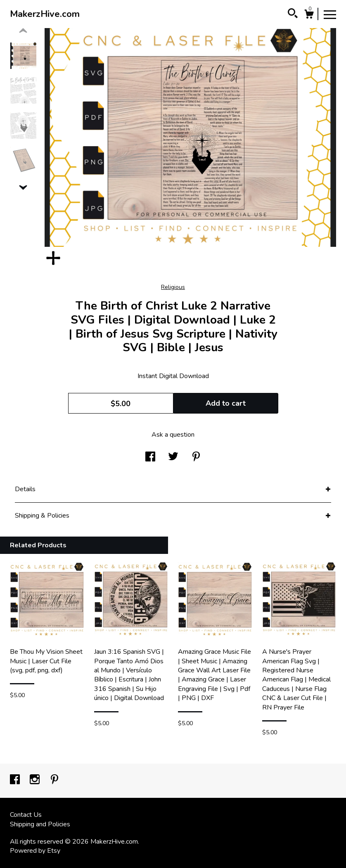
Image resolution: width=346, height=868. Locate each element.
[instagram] (36, 780)
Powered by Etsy (35, 851)
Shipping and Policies (40, 824)
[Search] (293, 14)
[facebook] (16, 780)
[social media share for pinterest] (196, 457)
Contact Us (26, 815)
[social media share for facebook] (150, 457)
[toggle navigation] (330, 14)
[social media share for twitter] (173, 457)
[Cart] (309, 15)
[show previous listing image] (23, 31)
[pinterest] (55, 780)
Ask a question (173, 435)
